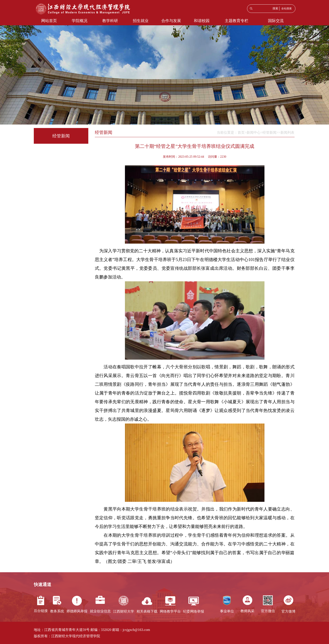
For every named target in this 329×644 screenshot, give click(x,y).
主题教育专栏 (237, 21)
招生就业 (141, 21)
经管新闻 (269, 132)
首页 (241, 132)
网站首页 (49, 21)
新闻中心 (254, 132)
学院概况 (80, 21)
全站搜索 (286, 9)
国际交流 (276, 21)
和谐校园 (202, 21)
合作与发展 (171, 21)
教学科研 (110, 21)
